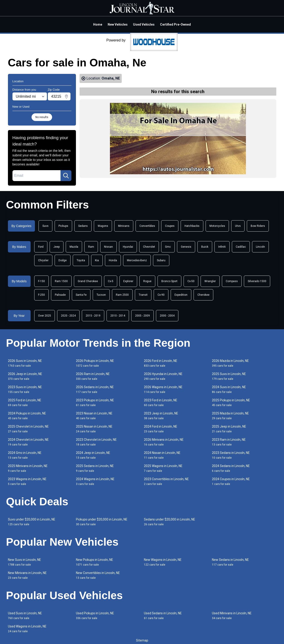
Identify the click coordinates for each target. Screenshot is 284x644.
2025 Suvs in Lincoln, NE (229, 376)
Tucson (101, 295)
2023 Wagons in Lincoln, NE (27, 481)
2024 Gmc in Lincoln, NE (25, 455)
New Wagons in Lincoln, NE (163, 562)
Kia (97, 260)
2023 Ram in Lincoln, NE (229, 442)
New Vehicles (118, 24)
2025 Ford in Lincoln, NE (25, 403)
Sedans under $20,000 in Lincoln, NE (170, 522)
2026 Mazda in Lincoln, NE (230, 363)
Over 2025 (45, 316)
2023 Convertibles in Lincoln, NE (166, 481)
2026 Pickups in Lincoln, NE (95, 363)
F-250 (41, 295)
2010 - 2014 (118, 316)
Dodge (63, 260)
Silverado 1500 (257, 281)
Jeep (57, 247)
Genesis (186, 247)
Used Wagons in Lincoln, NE (27, 629)
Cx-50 (191, 281)
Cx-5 (111, 281)
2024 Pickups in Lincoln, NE (27, 416)
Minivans (124, 226)
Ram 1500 (61, 281)
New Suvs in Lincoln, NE (24, 562)
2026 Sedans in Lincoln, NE (95, 389)
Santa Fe (81, 295)
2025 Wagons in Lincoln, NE (163, 468)
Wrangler (210, 281)
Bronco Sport (169, 281)
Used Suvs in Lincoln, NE (25, 616)
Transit (143, 295)
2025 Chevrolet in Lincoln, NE (28, 429)
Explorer (128, 281)
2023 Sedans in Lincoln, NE (231, 455)
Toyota (81, 260)
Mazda (74, 247)
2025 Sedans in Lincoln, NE (95, 468)
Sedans (83, 226)
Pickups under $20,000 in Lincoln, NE (102, 522)
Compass (232, 281)
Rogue (147, 281)
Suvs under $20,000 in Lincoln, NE (32, 522)
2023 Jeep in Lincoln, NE (161, 416)
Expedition (181, 295)
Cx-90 (161, 295)
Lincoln (260, 247)
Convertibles (147, 226)
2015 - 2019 (93, 316)
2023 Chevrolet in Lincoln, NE (96, 442)
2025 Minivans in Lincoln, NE (28, 468)
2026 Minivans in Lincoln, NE (164, 442)
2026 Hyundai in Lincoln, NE (163, 376)
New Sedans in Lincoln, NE (230, 562)
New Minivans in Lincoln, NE (27, 575)
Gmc (168, 247)
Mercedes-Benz (137, 260)
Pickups (63, 226)
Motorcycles (217, 226)
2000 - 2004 (167, 316)
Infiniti (222, 247)
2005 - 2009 (142, 316)
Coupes (170, 226)
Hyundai (128, 247)
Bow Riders (258, 226)
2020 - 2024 (68, 316)
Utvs (238, 226)
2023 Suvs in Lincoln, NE (25, 389)
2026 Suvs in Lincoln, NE (25, 363)
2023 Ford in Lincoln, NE (161, 403)
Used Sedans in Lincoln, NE (163, 616)
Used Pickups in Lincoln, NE (95, 616)
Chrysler (43, 260)
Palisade (60, 295)
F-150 (41, 281)
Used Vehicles (144, 24)
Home (98, 24)
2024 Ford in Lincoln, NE (161, 429)
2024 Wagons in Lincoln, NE (95, 481)
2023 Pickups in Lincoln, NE (95, 403)
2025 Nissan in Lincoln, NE (94, 429)
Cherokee (203, 295)
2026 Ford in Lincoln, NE (161, 363)
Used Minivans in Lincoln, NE (232, 616)
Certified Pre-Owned (175, 24)
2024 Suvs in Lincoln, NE (229, 389)
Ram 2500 (122, 295)
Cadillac (241, 247)
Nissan (108, 247)
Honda (113, 260)
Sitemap (142, 640)
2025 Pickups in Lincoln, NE (231, 403)
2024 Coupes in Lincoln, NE (231, 481)
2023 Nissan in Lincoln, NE (94, 416)
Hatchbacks (192, 226)
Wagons (103, 226)
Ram (91, 247)
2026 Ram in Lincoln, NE (93, 376)
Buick (205, 247)
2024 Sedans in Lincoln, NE (231, 468)
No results (42, 117)
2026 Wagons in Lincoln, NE (163, 389)
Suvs (45, 226)
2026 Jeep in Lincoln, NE (25, 376)
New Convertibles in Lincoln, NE (98, 575)
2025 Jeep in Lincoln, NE (229, 429)
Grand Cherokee (88, 281)
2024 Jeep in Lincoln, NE (93, 455)
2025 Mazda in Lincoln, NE (230, 416)
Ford (41, 247)
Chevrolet (149, 247)
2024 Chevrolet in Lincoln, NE (28, 442)
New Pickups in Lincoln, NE (95, 562)
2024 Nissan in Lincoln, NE (162, 455)
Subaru (161, 260)
